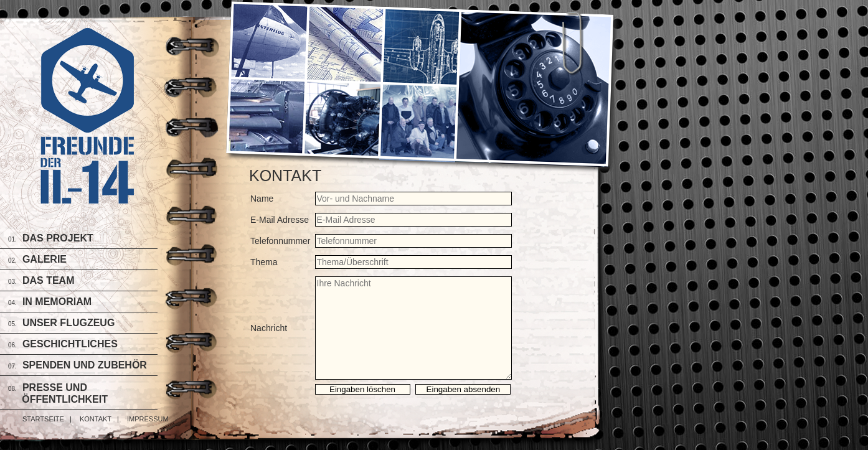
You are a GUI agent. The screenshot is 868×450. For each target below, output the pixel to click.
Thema (264, 262)
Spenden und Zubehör (85, 365)
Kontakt (96, 419)
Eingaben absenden (464, 389)
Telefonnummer (281, 241)
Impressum (148, 419)
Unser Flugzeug (68, 323)
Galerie (45, 259)
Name (262, 199)
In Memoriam (57, 302)
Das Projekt (58, 238)
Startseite (43, 419)
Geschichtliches (70, 344)
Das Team (49, 280)
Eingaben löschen (362, 389)
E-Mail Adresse (280, 220)
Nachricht (269, 328)
